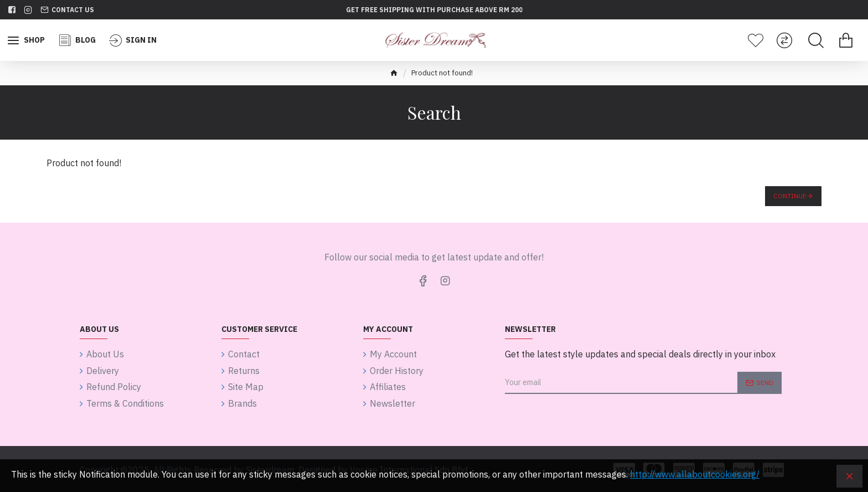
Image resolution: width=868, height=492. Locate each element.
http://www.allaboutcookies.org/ (695, 474)
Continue (790, 196)
